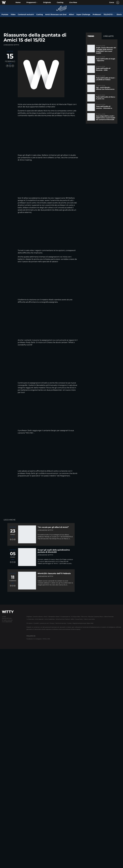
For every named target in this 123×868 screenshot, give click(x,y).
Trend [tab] (91, 36)
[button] (32, 2)
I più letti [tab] (108, 36)
